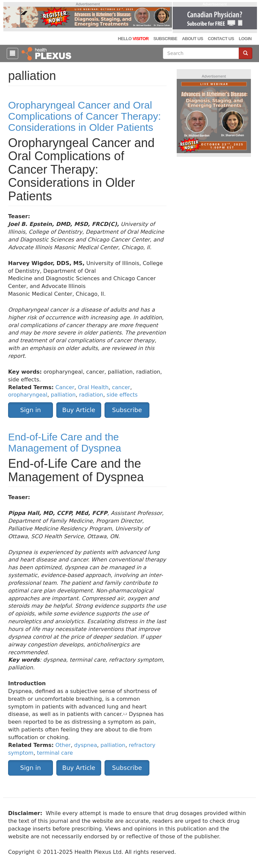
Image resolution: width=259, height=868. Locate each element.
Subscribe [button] (127, 410)
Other (63, 745)
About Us (192, 39)
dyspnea (86, 745)
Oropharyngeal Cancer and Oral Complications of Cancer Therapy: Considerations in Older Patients (84, 116)
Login (245, 39)
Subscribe (165, 39)
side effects (122, 395)
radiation (91, 395)
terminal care (55, 753)
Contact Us (221, 39)
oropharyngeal (28, 395)
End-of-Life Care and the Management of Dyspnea (65, 442)
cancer (121, 387)
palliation (63, 395)
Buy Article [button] (79, 410)
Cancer (65, 387)
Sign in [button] (31, 410)
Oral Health (93, 387)
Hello (133, 39)
